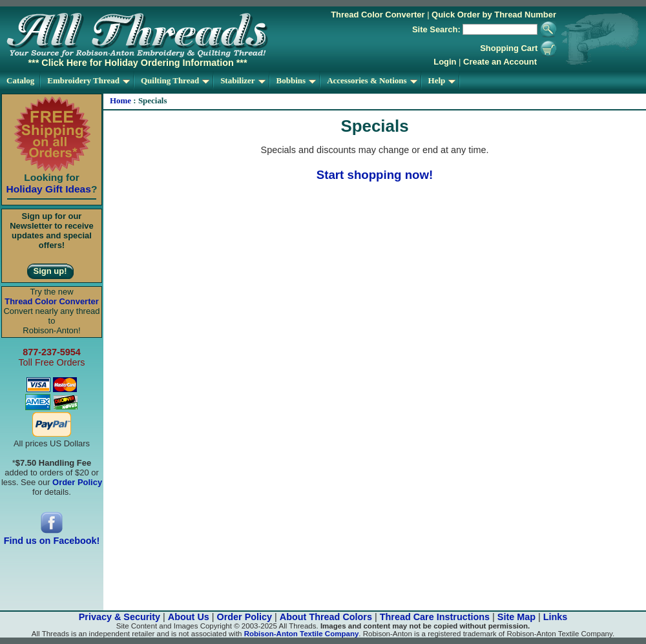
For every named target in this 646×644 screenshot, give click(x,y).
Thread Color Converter (378, 15)
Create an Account (500, 62)
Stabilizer (243, 80)
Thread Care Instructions (435, 617)
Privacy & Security (120, 617)
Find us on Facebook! (52, 536)
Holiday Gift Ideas (49, 189)
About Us (189, 617)
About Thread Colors (326, 617)
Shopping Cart (518, 48)
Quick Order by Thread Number (494, 15)
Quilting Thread (175, 80)
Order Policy (245, 617)
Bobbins (297, 80)
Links (556, 617)
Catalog (20, 80)
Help (442, 80)
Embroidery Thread (89, 80)
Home (120, 100)
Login (445, 62)
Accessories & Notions (372, 80)
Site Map (516, 617)
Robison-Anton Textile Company (302, 634)
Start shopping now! (375, 175)
